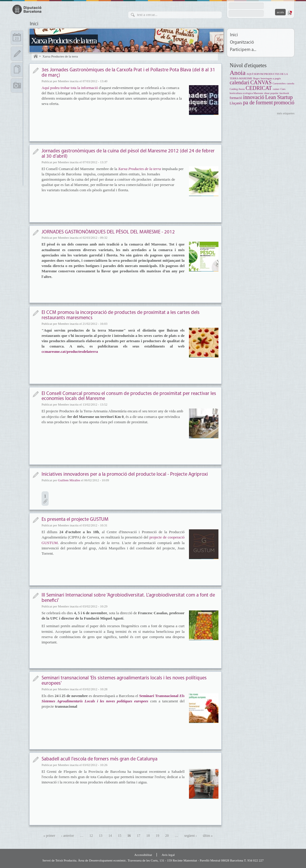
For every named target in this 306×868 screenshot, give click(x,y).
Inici (34, 24)
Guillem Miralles (69, 480)
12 (91, 836)
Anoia (238, 73)
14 (110, 836)
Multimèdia (17, 85)
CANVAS (261, 83)
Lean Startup (279, 97)
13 (101, 836)
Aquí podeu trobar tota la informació (70, 88)
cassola (290, 83)
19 (157, 836)
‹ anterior (68, 836)
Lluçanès (236, 103)
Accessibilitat (143, 855)
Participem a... (243, 50)
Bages (256, 78)
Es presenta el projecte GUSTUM (75, 519)
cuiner (276, 89)
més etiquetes (286, 113)
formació (236, 98)
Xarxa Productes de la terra (64, 41)
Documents (17, 70)
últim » (208, 836)
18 (148, 836)
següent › (191, 836)
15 (120, 836)
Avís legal (168, 855)
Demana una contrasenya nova (289, 13)
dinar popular (271, 93)
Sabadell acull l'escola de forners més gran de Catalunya (99, 759)
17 (139, 836)
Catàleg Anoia (237, 89)
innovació (254, 97)
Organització (242, 43)
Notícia (36, 71)
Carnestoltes (279, 83)
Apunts (17, 54)
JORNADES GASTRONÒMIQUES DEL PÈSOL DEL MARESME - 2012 (108, 232)
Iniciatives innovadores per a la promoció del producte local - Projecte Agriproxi (125, 474)
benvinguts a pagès (271, 78)
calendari (240, 83)
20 (167, 836)
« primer (49, 836)
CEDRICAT (259, 88)
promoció (284, 103)
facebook (284, 93)
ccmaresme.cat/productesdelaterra (70, 351)
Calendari (17, 38)
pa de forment (258, 103)
